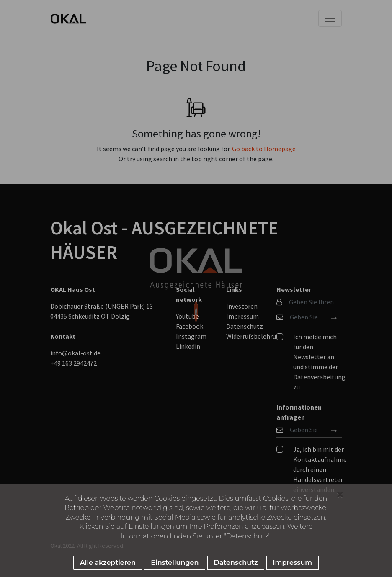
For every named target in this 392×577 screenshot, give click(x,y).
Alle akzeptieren (108, 563)
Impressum (293, 563)
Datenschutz (247, 536)
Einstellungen (175, 563)
